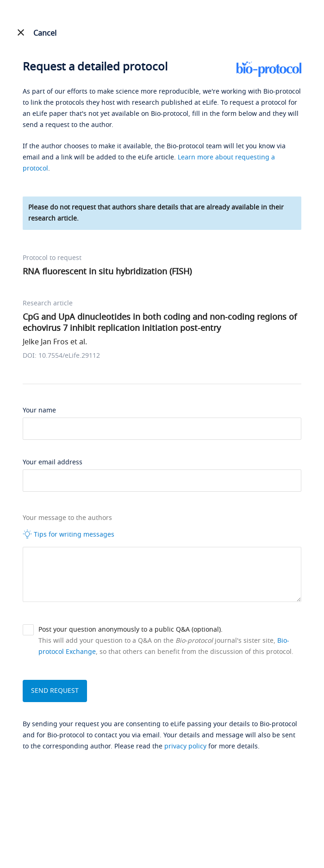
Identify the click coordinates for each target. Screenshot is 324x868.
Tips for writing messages (69, 534)
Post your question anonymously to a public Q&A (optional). (131, 630)
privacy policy (185, 746)
